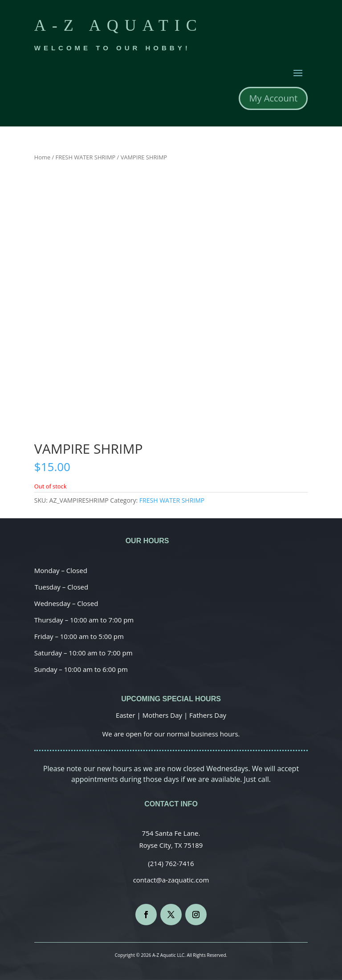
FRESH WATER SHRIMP (86, 157)
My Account (273, 98)
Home (42, 157)
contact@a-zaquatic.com (171, 880)
